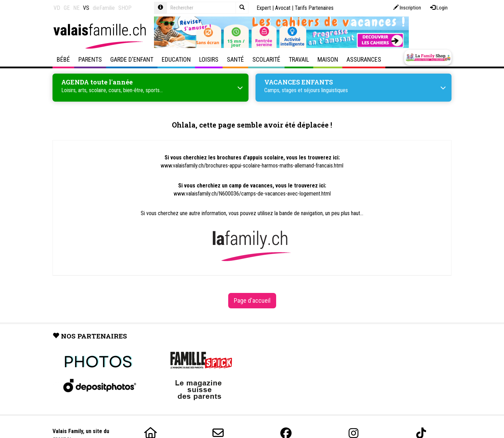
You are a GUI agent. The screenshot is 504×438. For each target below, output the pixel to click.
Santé (235, 59)
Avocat (283, 8)
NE (76, 8)
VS (86, 8)
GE (67, 8)
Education (176, 59)
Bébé (63, 59)
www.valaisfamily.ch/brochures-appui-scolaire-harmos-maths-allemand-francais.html (252, 166)
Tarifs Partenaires (314, 8)
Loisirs (209, 59)
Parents (90, 59)
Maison (328, 59)
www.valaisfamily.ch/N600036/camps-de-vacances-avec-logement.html (252, 194)
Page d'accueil (252, 300)
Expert (264, 8)
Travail (299, 59)
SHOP (125, 8)
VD (57, 8)
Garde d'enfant (132, 59)
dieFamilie (104, 8)
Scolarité (266, 59)
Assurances (364, 59)
